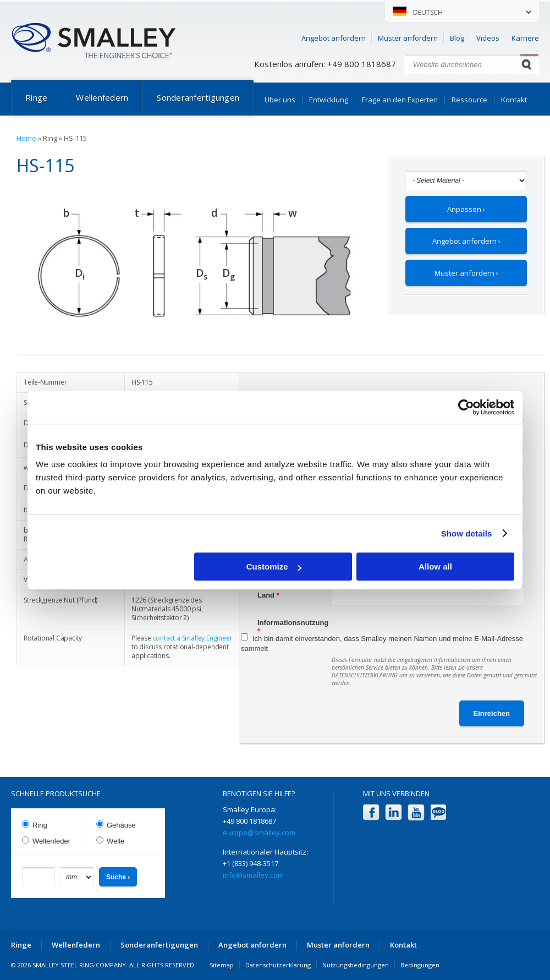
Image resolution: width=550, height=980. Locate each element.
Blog (457, 38)
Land (268, 595)
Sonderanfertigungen (198, 97)
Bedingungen (420, 965)
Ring (40, 825)
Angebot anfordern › (466, 241)
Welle (116, 841)
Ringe (36, 97)
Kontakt (514, 100)
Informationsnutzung (293, 624)
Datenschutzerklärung (278, 965)
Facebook (371, 812)
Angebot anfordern (334, 38)
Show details (467, 533)
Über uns (280, 100)
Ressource (469, 100)
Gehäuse (121, 825)
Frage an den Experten (400, 100)
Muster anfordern (408, 38)
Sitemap (222, 965)
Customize (274, 566)
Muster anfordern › (466, 273)
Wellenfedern (102, 97)
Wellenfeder (51, 841)
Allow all (435, 566)
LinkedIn (394, 812)
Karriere (525, 38)
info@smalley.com (253, 875)
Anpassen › (466, 209)
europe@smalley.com (259, 833)
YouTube (416, 812)
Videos (488, 38)
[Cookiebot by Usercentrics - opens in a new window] (466, 407)
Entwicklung (329, 100)
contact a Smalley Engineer (193, 638)
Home (26, 138)
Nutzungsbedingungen (356, 965)
